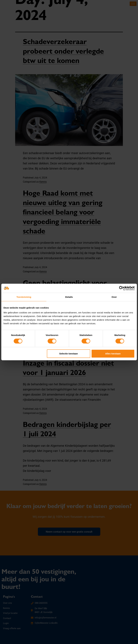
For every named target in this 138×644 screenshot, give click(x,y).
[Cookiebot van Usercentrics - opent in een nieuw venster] (121, 288)
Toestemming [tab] (24, 297)
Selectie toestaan (69, 354)
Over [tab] (114, 297)
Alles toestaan (113, 354)
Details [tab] (69, 297)
